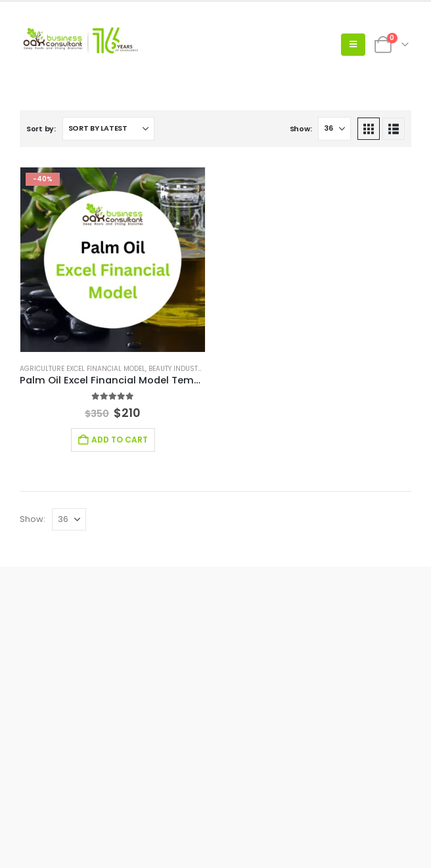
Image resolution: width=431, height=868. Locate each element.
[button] (353, 45)
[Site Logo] (79, 45)
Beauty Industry (177, 369)
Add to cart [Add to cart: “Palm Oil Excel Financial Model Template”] (120, 440)
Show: (301, 129)
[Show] (334, 129)
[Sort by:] (108, 129)
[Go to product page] (113, 260)
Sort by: (41, 129)
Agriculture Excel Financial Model (82, 369)
